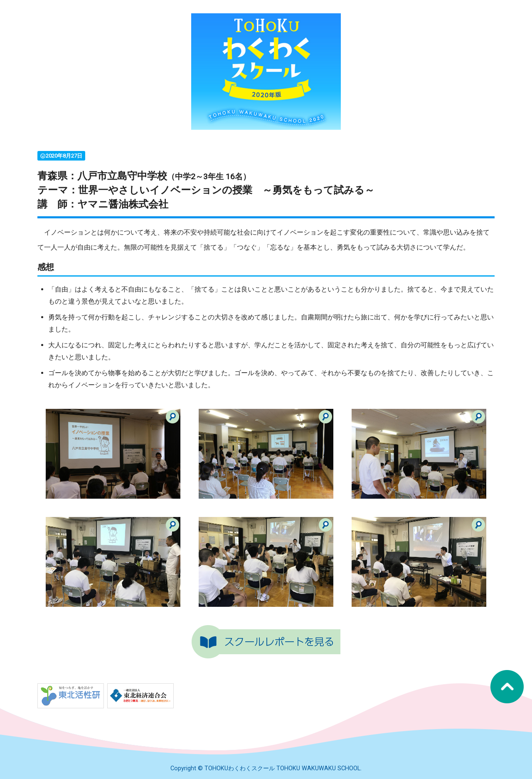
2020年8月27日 (61, 156)
